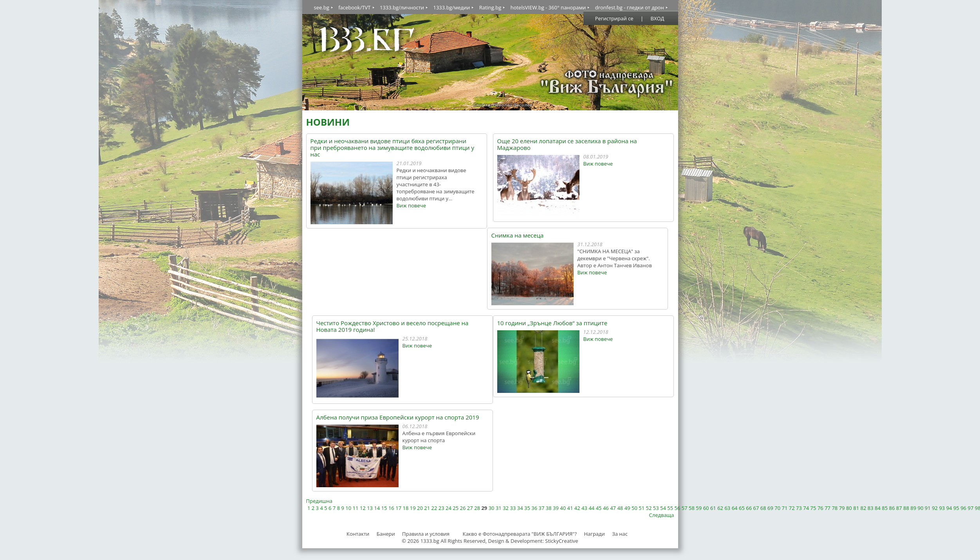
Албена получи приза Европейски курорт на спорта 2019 (398, 417)
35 (527, 508)
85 (885, 508)
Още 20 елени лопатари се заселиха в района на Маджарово (567, 144)
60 (706, 508)
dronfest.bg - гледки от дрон (630, 7)
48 (620, 508)
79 (842, 508)
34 (520, 508)
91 (928, 508)
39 (556, 508)
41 (570, 508)
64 (735, 508)
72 (792, 508)
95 (956, 508)
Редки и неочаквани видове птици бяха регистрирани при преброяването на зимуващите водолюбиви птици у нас (392, 148)
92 (935, 508)
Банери (386, 534)
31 (499, 508)
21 (427, 508)
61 (713, 508)
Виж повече (411, 205)
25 (456, 508)
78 (835, 508)
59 (699, 508)
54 (663, 508)
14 (377, 508)
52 (649, 508)
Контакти (358, 534)
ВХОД (658, 18)
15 (384, 508)
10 (348, 508)
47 (613, 508)
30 (492, 508)
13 (370, 508)
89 (913, 508)
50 (634, 508)
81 (856, 508)
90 (921, 508)
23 (441, 508)
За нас (620, 534)
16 (391, 508)
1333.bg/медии (451, 7)
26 (463, 508)
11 (356, 508)
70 (777, 508)
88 (906, 508)
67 (756, 508)
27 (470, 508)
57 (685, 508)
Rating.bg (490, 7)
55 (670, 508)
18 (405, 508)
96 (963, 508)
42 (577, 508)
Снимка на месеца (518, 235)
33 (513, 508)
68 (763, 508)
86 (892, 508)
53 (656, 508)
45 (599, 508)
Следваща (662, 515)
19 (413, 508)
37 (542, 508)
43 (584, 508)
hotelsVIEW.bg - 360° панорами (548, 7)
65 (742, 508)
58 (692, 508)
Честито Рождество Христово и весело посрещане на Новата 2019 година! (393, 326)
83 (871, 508)
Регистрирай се (614, 18)
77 (827, 508)
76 (820, 508)
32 (506, 508)
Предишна (319, 501)
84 (878, 508)
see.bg (322, 7)
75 (813, 508)
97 (970, 508)
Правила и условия (426, 534)
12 (363, 508)
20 (420, 508)
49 (627, 508)
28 (477, 508)
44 (591, 508)
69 (770, 508)
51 (642, 508)
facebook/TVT (354, 7)
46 (606, 508)
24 (448, 508)
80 (849, 508)
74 (806, 508)
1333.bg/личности (402, 7)
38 (549, 508)
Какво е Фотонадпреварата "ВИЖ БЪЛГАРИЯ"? (520, 534)
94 (949, 508)
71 (785, 508)
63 (727, 508)
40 (563, 508)
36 (534, 508)
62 (720, 508)
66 (749, 508)
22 (434, 508)
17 (398, 508)
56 (678, 508)
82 (863, 508)
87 (899, 508)
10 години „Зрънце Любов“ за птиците (552, 323)
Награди (594, 534)
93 (942, 508)
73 (799, 508)
